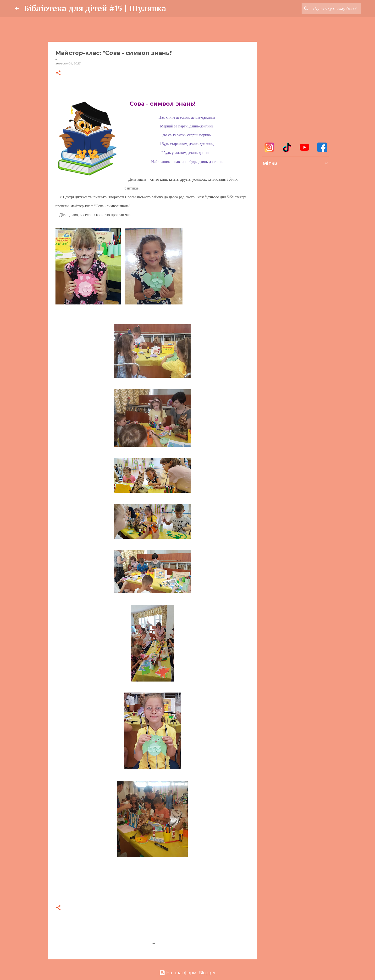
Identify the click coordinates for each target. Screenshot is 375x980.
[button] (58, 73)
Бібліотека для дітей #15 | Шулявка (95, 9)
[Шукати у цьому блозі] (336, 9)
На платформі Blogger (187, 973)
